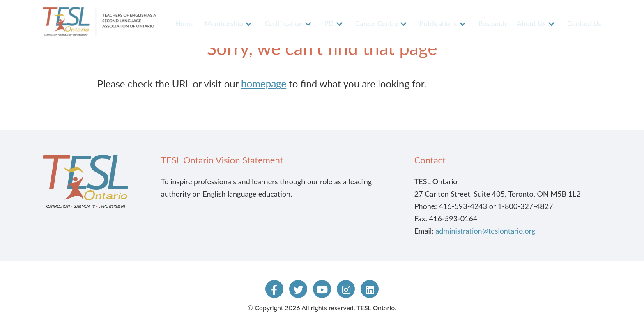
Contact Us (584, 24)
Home (184, 24)
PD (329, 24)
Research (492, 24)
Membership (224, 24)
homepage (264, 84)
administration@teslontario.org (485, 231)
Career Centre (377, 24)
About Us (531, 24)
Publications (438, 24)
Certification (284, 24)
